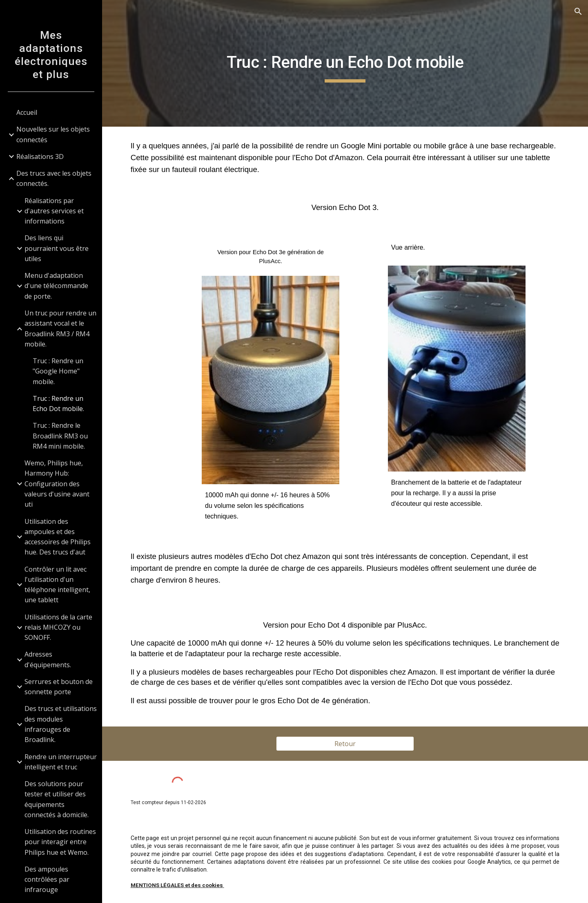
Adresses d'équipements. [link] (48, 659)
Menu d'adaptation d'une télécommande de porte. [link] (56, 286)
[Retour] (345, 744)
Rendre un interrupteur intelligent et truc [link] (61, 762)
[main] (345, 63)
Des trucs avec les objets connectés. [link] (54, 178)
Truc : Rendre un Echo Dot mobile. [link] (58, 403)
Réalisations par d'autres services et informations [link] (54, 211)
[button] (578, 11)
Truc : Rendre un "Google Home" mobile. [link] (58, 371)
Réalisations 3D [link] (40, 156)
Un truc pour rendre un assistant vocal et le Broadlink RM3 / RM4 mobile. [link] (60, 329)
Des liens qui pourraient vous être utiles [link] (57, 248)
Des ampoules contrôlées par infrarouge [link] (47, 880)
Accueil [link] (27, 112)
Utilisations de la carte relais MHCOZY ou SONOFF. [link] (58, 627)
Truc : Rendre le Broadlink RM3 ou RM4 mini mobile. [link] (60, 436)
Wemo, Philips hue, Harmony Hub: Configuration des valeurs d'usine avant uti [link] (57, 484)
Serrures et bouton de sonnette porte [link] (59, 687)
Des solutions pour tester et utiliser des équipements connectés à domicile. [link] (57, 799)
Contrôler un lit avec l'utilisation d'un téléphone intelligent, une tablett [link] (57, 585)
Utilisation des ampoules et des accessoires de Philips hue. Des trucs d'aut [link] (58, 537)
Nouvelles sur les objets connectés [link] (53, 134)
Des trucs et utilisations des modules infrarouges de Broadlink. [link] (61, 724)
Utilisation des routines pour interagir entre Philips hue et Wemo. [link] (60, 842)
